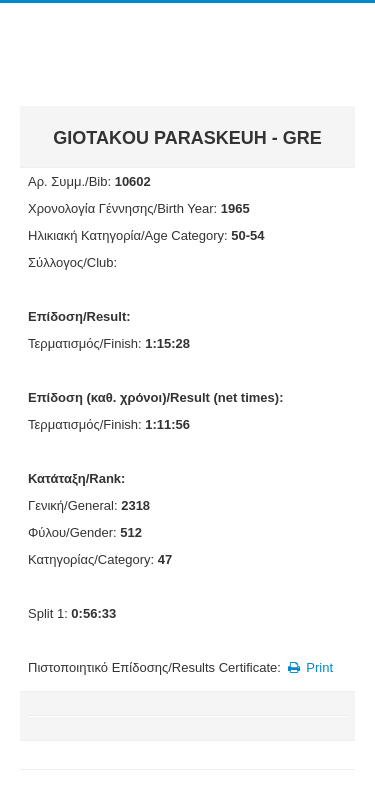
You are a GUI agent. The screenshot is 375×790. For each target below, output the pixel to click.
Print (308, 667)
